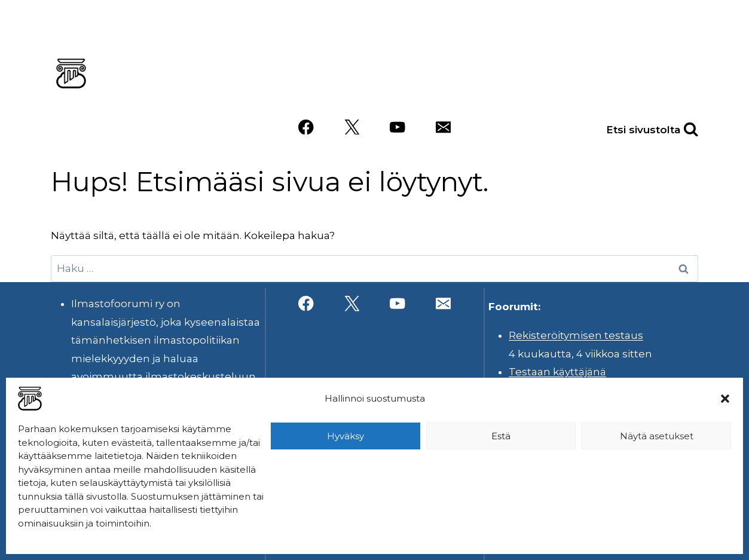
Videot (527, 91)
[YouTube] (397, 127)
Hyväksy (346, 436)
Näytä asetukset (657, 436)
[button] (725, 399)
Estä (501, 436)
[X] (352, 127)
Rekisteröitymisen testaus (576, 335)
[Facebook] (306, 127)
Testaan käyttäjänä (557, 372)
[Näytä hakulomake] (678, 127)
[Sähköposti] (443, 127)
